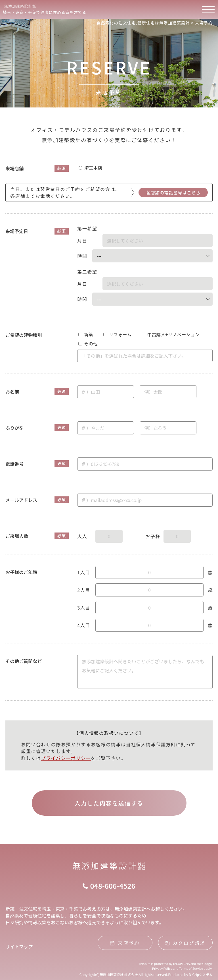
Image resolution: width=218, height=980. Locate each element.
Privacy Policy (162, 968)
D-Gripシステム (201, 974)
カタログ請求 (185, 943)
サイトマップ (19, 946)
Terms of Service (191, 968)
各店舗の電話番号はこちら (173, 192)
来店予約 (125, 943)
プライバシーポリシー (66, 758)
